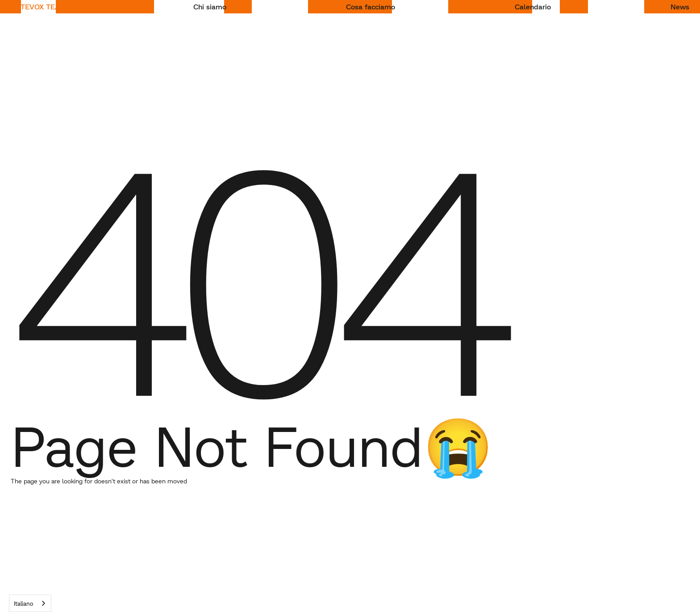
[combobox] (30, 603)
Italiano (23, 604)
